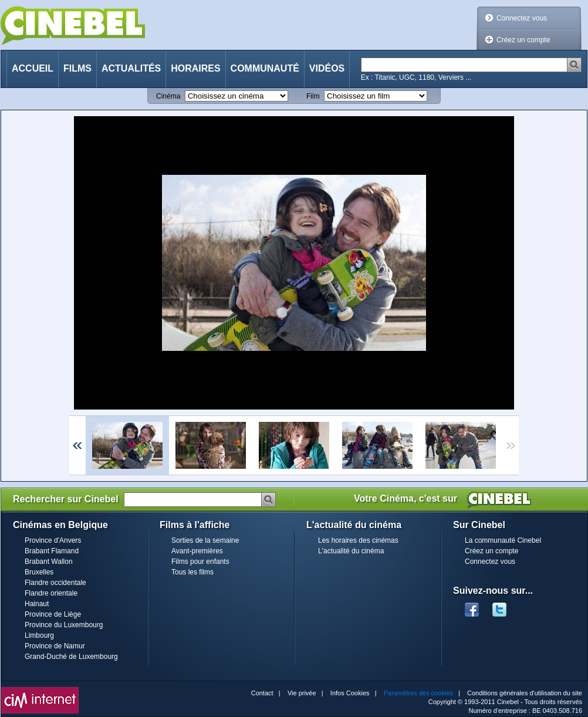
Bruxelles (39, 572)
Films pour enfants (200, 562)
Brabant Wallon (49, 562)
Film (313, 96)
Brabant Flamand (52, 551)
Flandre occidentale (55, 583)
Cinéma (168, 96)
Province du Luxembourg (64, 625)
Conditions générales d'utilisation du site (525, 693)
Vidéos (327, 68)
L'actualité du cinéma (351, 551)
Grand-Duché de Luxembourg (71, 657)
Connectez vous (522, 18)
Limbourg (39, 635)
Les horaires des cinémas (358, 540)
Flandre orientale (51, 593)
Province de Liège (53, 614)
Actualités (131, 68)
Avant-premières (197, 551)
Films (77, 68)
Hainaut (37, 604)
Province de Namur (55, 646)
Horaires (195, 68)
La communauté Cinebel (503, 540)
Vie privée (302, 693)
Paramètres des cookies (418, 693)
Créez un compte (523, 40)
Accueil (33, 68)
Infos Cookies (350, 693)
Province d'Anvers (53, 540)
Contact (262, 693)
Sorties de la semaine (205, 540)
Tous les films (192, 572)
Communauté (265, 68)
